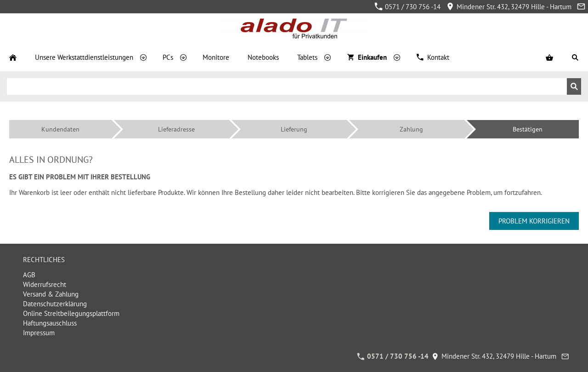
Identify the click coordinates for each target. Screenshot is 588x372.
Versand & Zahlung (51, 294)
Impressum (39, 333)
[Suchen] (287, 86)
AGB (29, 275)
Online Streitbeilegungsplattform (71, 313)
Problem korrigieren (534, 221)
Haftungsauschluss (50, 323)
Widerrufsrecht (45, 284)
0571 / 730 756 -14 (408, 7)
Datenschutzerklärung (55, 304)
